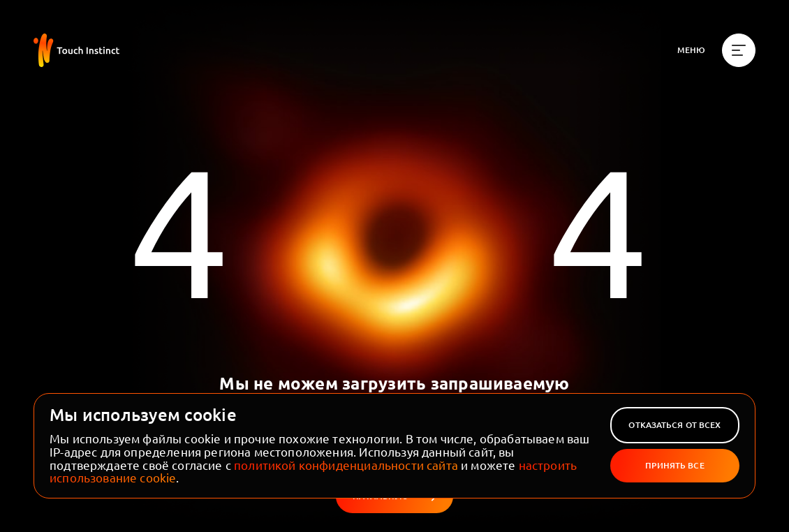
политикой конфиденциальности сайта (346, 465)
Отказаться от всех (674, 425)
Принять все (674, 465)
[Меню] (716, 50)
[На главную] (76, 50)
